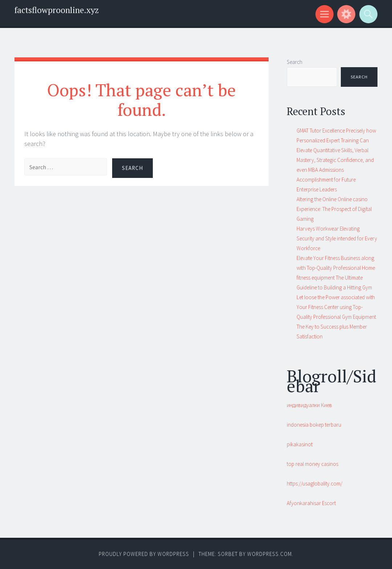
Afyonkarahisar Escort (311, 503)
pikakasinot (300, 444)
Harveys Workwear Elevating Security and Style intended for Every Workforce (337, 238)
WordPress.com (269, 554)
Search (295, 62)
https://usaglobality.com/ (315, 483)
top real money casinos (313, 464)
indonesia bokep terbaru (314, 425)
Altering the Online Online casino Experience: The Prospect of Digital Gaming (334, 209)
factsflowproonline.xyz (57, 10)
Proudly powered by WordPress (144, 554)
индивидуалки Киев (309, 405)
